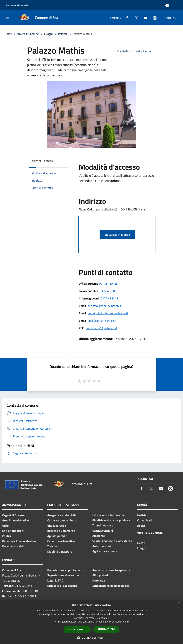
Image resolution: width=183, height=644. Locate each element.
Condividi (125, 52)
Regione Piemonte (17, 5)
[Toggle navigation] (7, 17)
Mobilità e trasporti (60, 551)
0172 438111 (24, 586)
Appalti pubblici (57, 536)
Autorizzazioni (102, 546)
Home (8, 34)
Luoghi (48, 34)
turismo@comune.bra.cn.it (105, 306)
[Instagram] (153, 18)
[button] (92, 638)
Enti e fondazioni (13, 531)
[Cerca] (175, 18)
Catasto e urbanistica (61, 541)
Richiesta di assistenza (62, 586)
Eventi (141, 543)
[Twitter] (135, 18)
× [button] (179, 604)
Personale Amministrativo (19, 541)
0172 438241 (109, 298)
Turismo (52, 546)
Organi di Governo (14, 515)
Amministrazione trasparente (111, 570)
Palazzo (63, 34)
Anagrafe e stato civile (62, 515)
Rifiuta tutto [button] (106, 629)
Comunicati (144, 520)
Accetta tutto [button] (77, 629)
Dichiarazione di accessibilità (111, 586)
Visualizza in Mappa (117, 235)
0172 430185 (109, 284)
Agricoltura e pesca (105, 551)
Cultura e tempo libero (62, 520)
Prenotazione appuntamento (66, 570)
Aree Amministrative (15, 520)
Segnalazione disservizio (63, 575)
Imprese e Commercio (61, 531)
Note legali (99, 580)
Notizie (142, 515)
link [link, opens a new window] (127, 622)
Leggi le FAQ (55, 580)
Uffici (6, 526)
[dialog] (91, 622)
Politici (7, 536)
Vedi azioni (144, 52)
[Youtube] (144, 18)
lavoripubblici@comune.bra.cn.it (108, 313)
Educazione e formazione (108, 515)
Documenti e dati (13, 546)
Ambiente (99, 536)
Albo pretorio (101, 575)
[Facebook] (126, 18)
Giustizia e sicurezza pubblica (111, 520)
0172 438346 (108, 291)
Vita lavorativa (57, 526)
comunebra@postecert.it (102, 328)
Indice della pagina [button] (42, 161)
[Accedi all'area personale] (167, 5)
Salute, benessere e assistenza (112, 541)
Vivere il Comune (28, 34)
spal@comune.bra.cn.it (102, 321)
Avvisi (141, 526)
